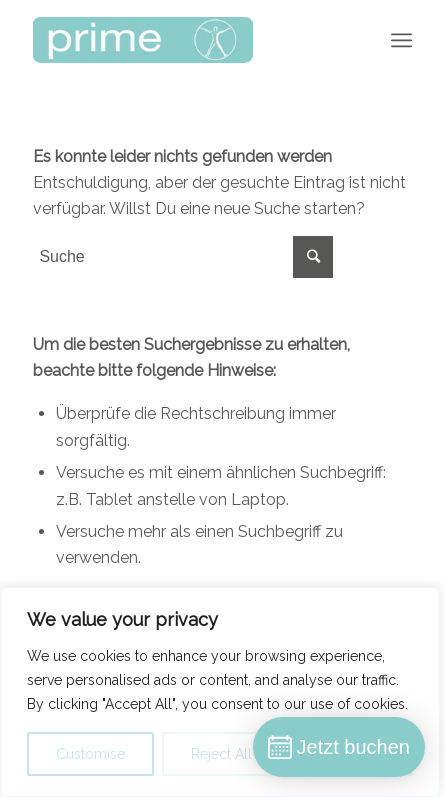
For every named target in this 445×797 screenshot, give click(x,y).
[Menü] (401, 40)
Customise (90, 754)
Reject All (221, 754)
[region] (220, 692)
